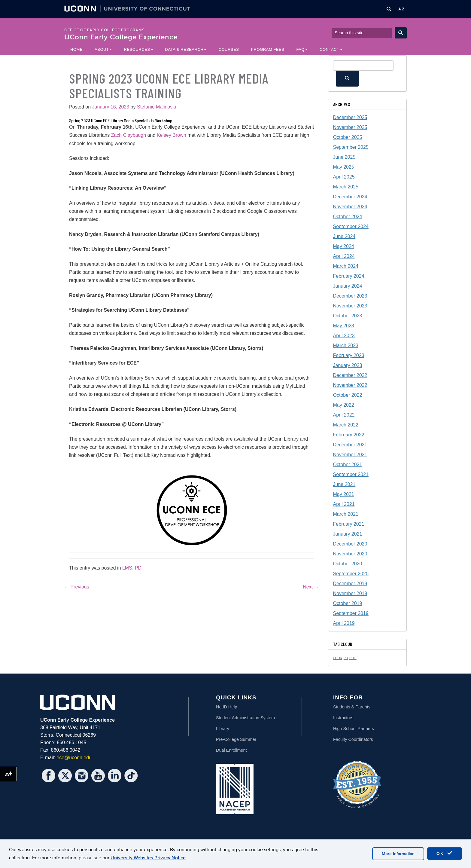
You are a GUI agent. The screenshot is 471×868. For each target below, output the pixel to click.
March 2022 (346, 425)
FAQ (302, 49)
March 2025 (346, 187)
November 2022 (350, 385)
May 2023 (344, 326)
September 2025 (351, 147)
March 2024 (346, 266)
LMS (127, 568)
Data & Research (186, 49)
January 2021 (348, 534)
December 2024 (350, 197)
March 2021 (346, 514)
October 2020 (348, 564)
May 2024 (344, 246)
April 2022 (344, 415)
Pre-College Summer (236, 739)
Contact (331, 49)
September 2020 (351, 574)
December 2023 (350, 296)
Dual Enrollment (231, 750)
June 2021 (344, 484)
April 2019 (344, 623)
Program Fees (267, 49)
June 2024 (344, 236)
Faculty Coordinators (353, 739)
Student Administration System (245, 718)
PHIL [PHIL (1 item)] (353, 658)
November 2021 (350, 455)
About (103, 49)
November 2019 (350, 593)
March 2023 (346, 345)
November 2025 (350, 127)
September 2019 (351, 613)
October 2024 (348, 217)
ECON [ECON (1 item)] (338, 658)
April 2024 (344, 256)
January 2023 (348, 365)
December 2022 (350, 375)
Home (76, 49)
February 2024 (349, 276)
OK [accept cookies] (445, 853)
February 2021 (349, 524)
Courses (229, 49)
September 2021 (351, 474)
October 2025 (348, 137)
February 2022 (349, 435)
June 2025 (344, 157)
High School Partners (354, 729)
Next (311, 587)
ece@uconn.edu (74, 758)
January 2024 (348, 286)
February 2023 (349, 355)
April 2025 (344, 177)
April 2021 (344, 504)
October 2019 (348, 603)
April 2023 (344, 336)
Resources (138, 49)
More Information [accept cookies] (398, 854)
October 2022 (348, 395)
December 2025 (350, 117)
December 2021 (350, 445)
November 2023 (350, 306)
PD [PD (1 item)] (346, 658)
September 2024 (351, 226)
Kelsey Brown (172, 135)
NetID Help (226, 707)
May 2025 (344, 167)
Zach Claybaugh (129, 135)
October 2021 (348, 465)
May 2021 (344, 494)
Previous (77, 587)
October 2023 (348, 316)
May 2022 (344, 405)
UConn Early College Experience (121, 37)
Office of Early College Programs (105, 30)
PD (138, 568)
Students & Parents (352, 707)
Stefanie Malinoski (156, 107)
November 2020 (350, 554)
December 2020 (350, 544)
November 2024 (350, 207)
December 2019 (350, 584)
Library (223, 729)
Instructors (343, 718)
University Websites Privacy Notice (148, 858)
